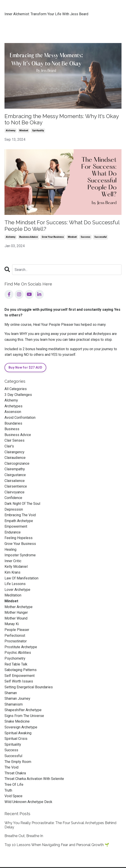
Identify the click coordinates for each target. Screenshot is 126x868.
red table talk (16, 664)
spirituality (38, 131)
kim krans (12, 572)
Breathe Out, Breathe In (24, 836)
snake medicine (17, 721)
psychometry (15, 658)
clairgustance (15, 475)
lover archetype (17, 590)
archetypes (13, 406)
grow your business (53, 237)
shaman (11, 693)
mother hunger (16, 612)
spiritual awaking (18, 733)
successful (101, 237)
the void (11, 767)
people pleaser (17, 630)
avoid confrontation (20, 418)
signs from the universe (24, 716)
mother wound (16, 618)
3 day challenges (18, 395)
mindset (24, 131)
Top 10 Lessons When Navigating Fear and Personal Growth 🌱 (57, 845)
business (12, 429)
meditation (13, 595)
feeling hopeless (19, 538)
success (85, 237)
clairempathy (15, 469)
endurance (13, 532)
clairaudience (15, 458)
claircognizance (17, 463)
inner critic (13, 561)
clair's (9, 446)
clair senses (14, 440)
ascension (13, 412)
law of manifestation (21, 578)
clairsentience (16, 486)
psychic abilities (18, 653)
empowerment (16, 526)
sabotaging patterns (21, 670)
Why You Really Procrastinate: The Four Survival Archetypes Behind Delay (60, 825)
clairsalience (15, 481)
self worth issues (19, 681)
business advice (29, 237)
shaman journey (17, 699)
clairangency (14, 452)
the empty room (18, 762)
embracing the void (20, 515)
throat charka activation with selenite (34, 779)
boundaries (13, 423)
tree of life (14, 785)
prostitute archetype (21, 647)
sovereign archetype (21, 727)
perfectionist (15, 636)
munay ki (12, 624)
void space (13, 796)
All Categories (16, 389)
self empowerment (20, 676)
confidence (13, 498)
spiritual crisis (16, 739)
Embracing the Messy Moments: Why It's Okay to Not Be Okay (62, 120)
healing (10, 550)
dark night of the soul (22, 504)
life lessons (15, 584)
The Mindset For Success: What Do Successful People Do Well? (62, 226)
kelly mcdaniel (16, 567)
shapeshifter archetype (23, 710)
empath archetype (19, 521)
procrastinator (16, 641)
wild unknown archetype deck (28, 802)
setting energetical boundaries (29, 687)
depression (14, 509)
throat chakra (15, 773)
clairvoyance (14, 492)
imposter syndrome (20, 555)
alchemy (11, 131)
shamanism (14, 704)
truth (8, 790)
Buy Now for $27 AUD (25, 368)
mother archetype (19, 607)
